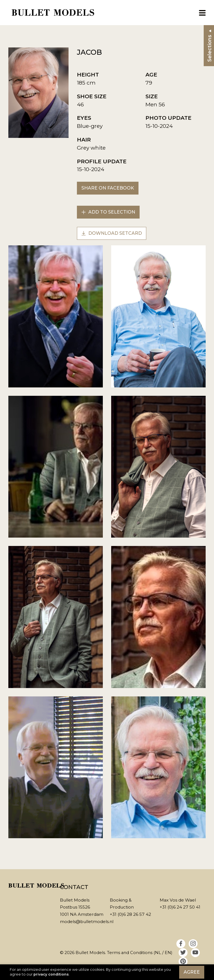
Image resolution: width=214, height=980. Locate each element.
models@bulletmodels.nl (87, 922)
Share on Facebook (108, 188)
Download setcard (112, 233)
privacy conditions (51, 974)
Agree (192, 972)
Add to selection (108, 212)
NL (158, 953)
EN (168, 953)
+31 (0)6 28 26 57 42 (130, 914)
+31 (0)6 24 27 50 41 (180, 907)
